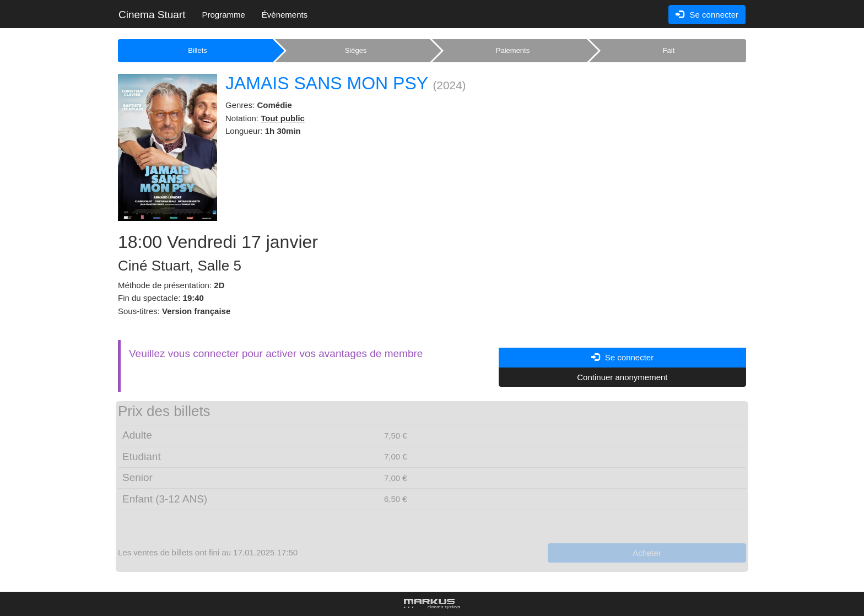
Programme (223, 15)
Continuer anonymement (622, 377)
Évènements (285, 15)
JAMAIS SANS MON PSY (327, 83)
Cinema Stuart (152, 15)
